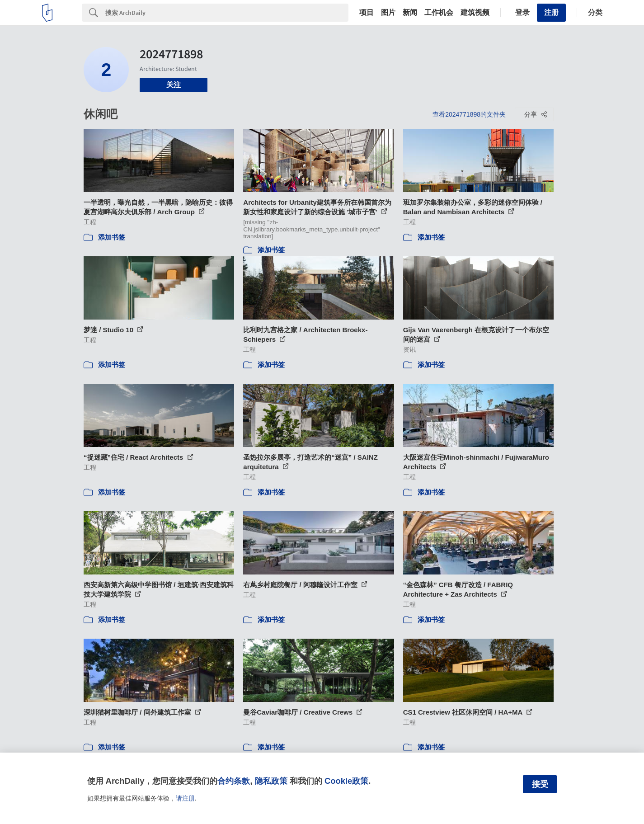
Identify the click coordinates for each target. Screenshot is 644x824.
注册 (551, 12)
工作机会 (439, 13)
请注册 (185, 798)
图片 (388, 13)
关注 (174, 85)
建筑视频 (475, 13)
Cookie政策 (346, 781)
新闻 (410, 13)
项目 (367, 13)
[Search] (227, 13)
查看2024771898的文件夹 (469, 114)
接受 (540, 784)
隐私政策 (271, 781)
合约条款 (234, 781)
